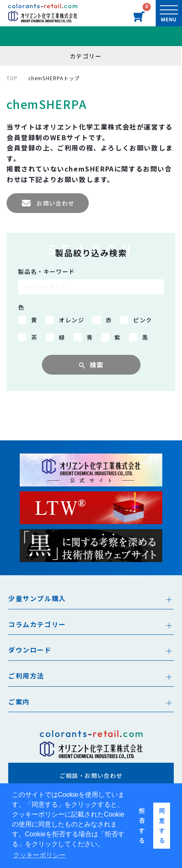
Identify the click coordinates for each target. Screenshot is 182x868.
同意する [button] (162, 826)
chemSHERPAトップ (54, 78)
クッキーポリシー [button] (39, 855)
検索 (97, 365)
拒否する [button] (142, 826)
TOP (12, 78)
